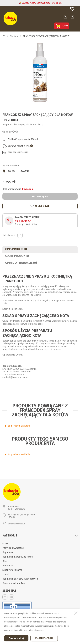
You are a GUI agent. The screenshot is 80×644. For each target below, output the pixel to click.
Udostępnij (20, 235)
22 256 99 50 (23, 221)
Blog (5, 561)
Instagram (11, 597)
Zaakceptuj (16, 638)
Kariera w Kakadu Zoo (14, 583)
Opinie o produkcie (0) (21, 263)
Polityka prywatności (13, 548)
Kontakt (6, 574)
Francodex (10, 120)
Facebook (5, 597)
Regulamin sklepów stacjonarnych (20, 579)
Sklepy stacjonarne (12, 570)
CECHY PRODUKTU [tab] (17, 256)
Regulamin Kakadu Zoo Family (18, 557)
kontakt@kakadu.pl (17, 524)
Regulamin (8, 552)
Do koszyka (40, 196)
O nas (5, 543)
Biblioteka (8, 566)
